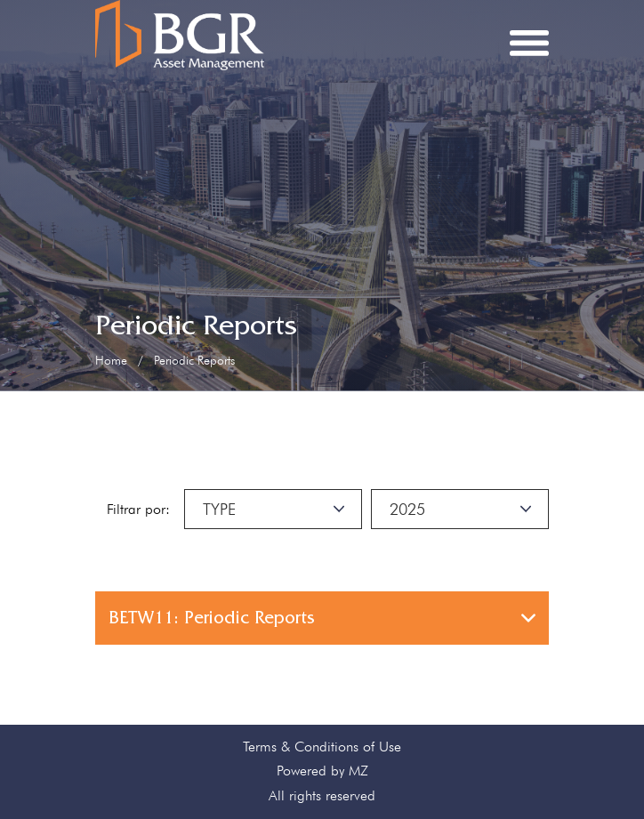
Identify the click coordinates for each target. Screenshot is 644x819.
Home (111, 360)
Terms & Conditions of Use (322, 747)
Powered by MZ (322, 771)
